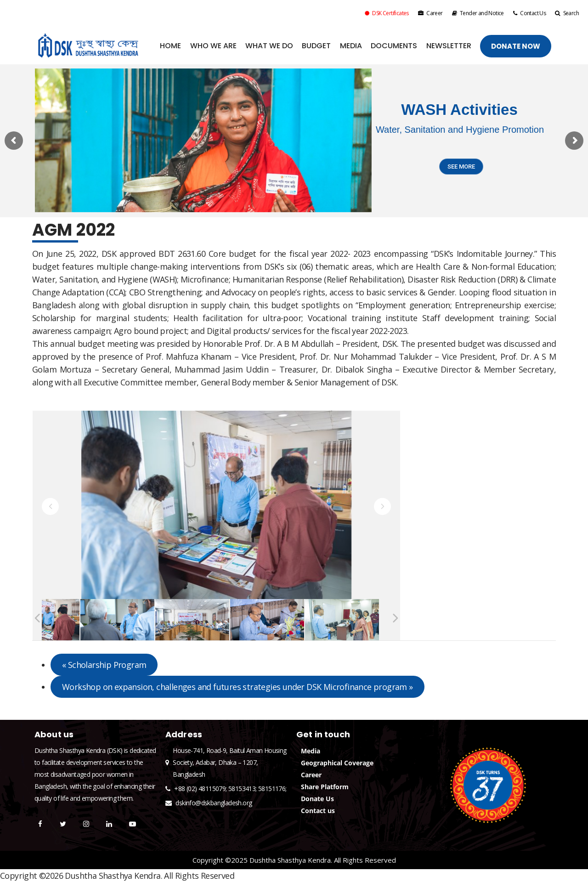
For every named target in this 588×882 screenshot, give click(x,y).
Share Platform (325, 787)
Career (430, 13)
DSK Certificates (387, 13)
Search (567, 13)
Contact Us (529, 13)
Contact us (318, 811)
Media (311, 751)
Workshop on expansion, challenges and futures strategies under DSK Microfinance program (237, 687)
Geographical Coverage (337, 763)
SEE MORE (461, 167)
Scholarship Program (104, 665)
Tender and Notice (478, 13)
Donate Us (317, 799)
